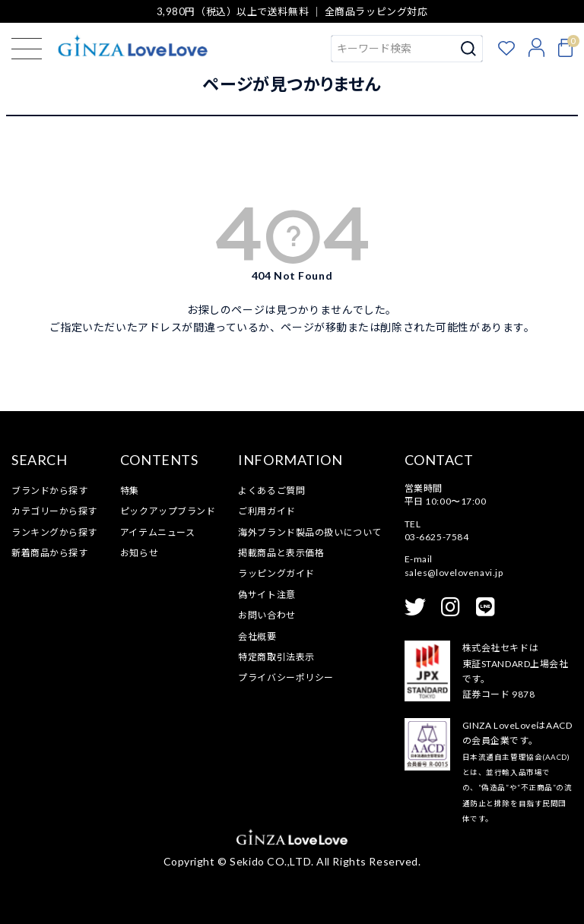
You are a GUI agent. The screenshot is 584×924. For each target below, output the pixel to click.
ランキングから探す (54, 532)
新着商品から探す (49, 553)
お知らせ (139, 553)
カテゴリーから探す (54, 511)
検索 (469, 49)
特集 (130, 490)
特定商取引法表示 (276, 657)
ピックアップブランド (168, 511)
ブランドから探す (49, 490)
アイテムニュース (157, 532)
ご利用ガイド (267, 511)
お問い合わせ (267, 615)
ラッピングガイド (276, 573)
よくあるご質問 (271, 490)
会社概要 (257, 636)
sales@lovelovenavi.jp (454, 573)
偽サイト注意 (267, 595)
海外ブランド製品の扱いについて (309, 532)
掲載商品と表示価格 (281, 553)
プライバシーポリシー (286, 677)
